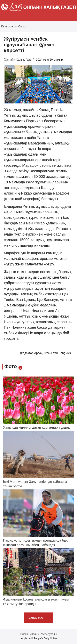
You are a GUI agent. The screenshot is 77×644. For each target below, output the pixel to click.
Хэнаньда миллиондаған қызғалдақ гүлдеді (37, 428)
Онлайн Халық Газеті (19, 60)
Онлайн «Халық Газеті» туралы (38, 634)
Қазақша (7, 26)
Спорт (22, 26)
